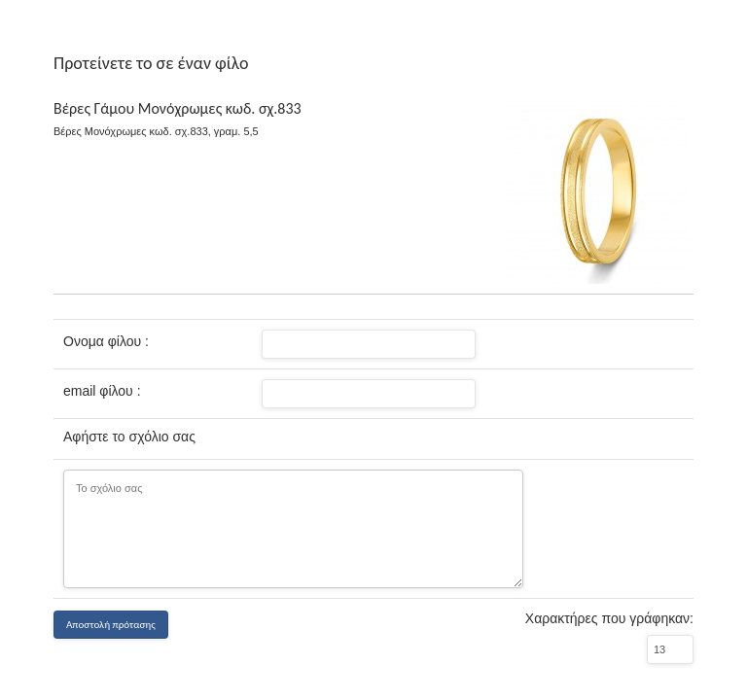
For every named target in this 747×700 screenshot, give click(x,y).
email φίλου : (102, 391)
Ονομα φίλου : (106, 341)
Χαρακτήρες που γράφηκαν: (609, 618)
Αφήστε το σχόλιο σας (129, 437)
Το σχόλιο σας (293, 529)
